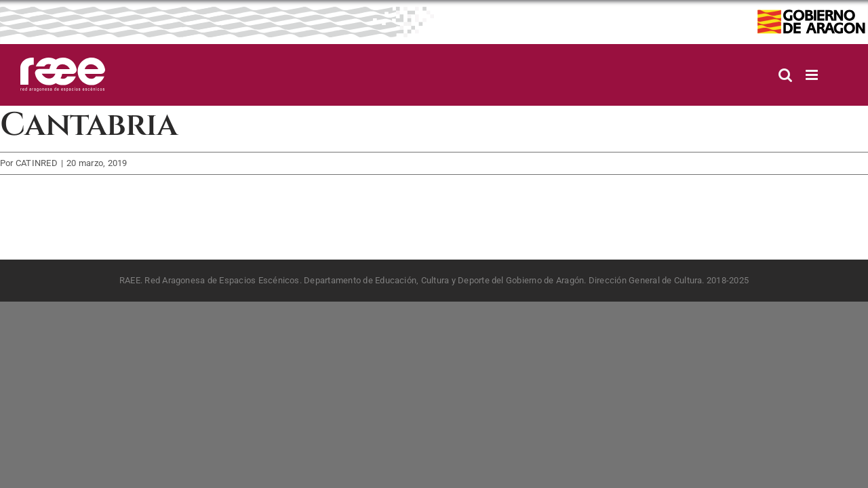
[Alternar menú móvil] (813, 75)
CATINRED (37, 163)
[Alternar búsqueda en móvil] (785, 75)
